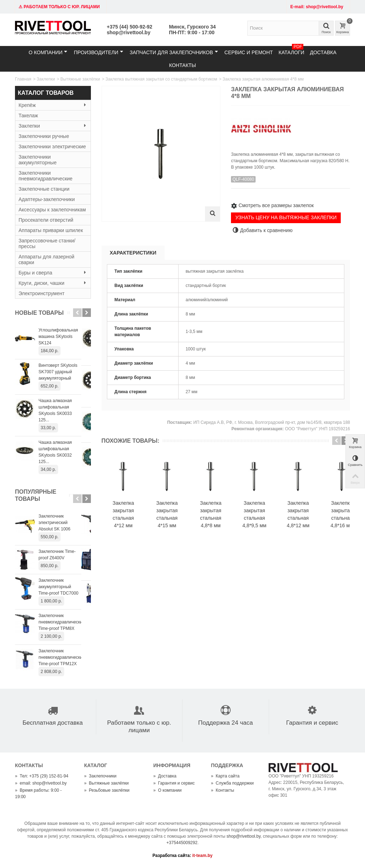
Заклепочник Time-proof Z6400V (62, 535)
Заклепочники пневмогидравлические (45, 176)
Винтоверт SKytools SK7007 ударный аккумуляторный (58, 365)
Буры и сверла (53, 273)
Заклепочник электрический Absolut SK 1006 (64, 503)
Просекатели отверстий (46, 220)
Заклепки (46, 79)
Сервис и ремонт (249, 52)
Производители (99, 52)
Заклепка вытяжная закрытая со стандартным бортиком (161, 79)
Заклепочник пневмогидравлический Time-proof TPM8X (62, 603)
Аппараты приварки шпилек (51, 230)
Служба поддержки (232, 764)
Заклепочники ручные (44, 136)
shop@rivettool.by (129, 32)
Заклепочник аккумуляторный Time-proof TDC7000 (61, 567)
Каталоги (292, 51)
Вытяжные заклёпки (80, 79)
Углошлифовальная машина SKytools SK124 (63, 333)
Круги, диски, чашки (53, 283)
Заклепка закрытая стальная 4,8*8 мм (224, 521)
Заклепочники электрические (52, 147)
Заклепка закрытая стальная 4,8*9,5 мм (274, 521)
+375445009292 (182, 823)
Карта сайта (225, 757)
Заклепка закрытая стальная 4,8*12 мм (323, 521)
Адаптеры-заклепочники (47, 199)
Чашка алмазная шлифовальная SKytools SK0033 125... (63, 401)
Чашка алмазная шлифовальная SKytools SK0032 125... (63, 436)
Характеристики (133, 253)
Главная (23, 79)
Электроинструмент (42, 293)
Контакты (182, 65)
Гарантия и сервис (174, 764)
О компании (48, 52)
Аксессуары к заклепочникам (52, 210)
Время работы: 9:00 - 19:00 (38, 774)
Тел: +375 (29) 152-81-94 (42, 757)
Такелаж (28, 115)
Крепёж (53, 105)
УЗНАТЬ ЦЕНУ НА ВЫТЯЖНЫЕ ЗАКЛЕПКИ (286, 217)
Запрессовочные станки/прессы (47, 243)
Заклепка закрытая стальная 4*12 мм (126, 521)
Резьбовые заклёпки (107, 771)
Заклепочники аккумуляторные (38, 160)
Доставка (323, 52)
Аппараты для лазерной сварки (47, 260)
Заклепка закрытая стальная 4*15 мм (175, 521)
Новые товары (39, 313)
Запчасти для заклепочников (174, 52)
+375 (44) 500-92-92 (130, 27)
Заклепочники (100, 757)
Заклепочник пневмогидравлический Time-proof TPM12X (62, 638)
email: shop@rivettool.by (41, 764)
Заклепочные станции (44, 189)
